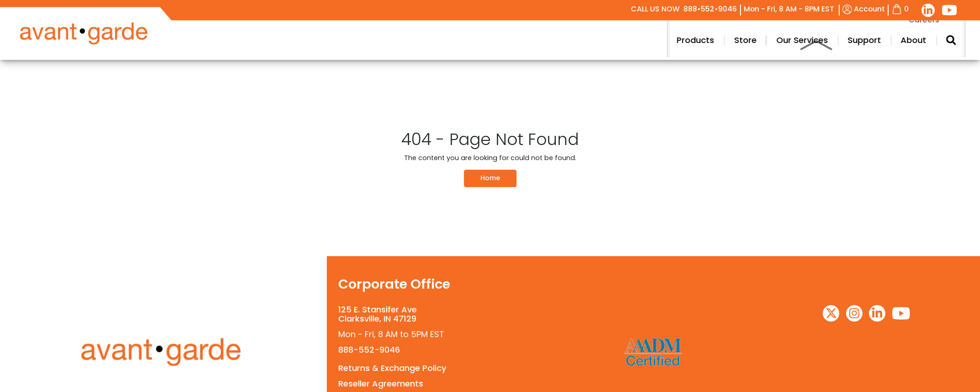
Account (864, 9)
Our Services (855, 40)
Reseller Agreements (381, 384)
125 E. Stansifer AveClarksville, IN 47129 (378, 314)
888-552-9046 (369, 350)
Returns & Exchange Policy (392, 368)
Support (918, 40)
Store (799, 40)
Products (749, 40)
